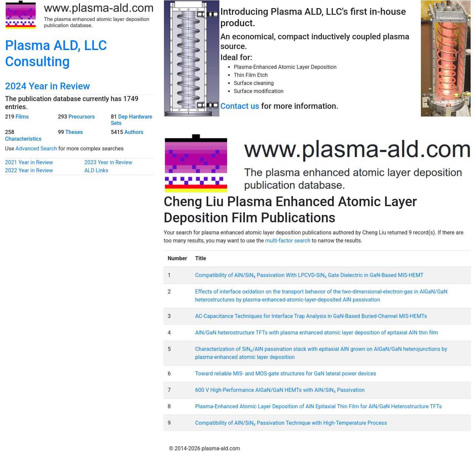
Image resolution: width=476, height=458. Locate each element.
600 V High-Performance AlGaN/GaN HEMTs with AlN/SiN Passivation (280, 390)
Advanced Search (36, 149)
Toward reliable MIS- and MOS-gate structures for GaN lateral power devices (286, 374)
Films (22, 117)
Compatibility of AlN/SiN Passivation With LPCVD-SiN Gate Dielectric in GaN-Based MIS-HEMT (309, 275)
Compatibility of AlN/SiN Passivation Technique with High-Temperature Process (291, 423)
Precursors (82, 117)
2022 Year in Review (29, 170)
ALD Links (96, 170)
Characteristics (23, 139)
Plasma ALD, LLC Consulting (56, 54)
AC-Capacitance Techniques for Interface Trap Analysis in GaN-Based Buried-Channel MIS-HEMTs (311, 316)
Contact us (240, 106)
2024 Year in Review (48, 86)
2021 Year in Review (29, 162)
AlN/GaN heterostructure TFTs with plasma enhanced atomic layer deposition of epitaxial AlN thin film (317, 333)
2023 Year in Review (108, 162)
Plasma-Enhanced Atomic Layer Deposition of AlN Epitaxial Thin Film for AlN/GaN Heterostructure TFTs (318, 406)
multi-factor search (288, 241)
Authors (134, 132)
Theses (74, 132)
